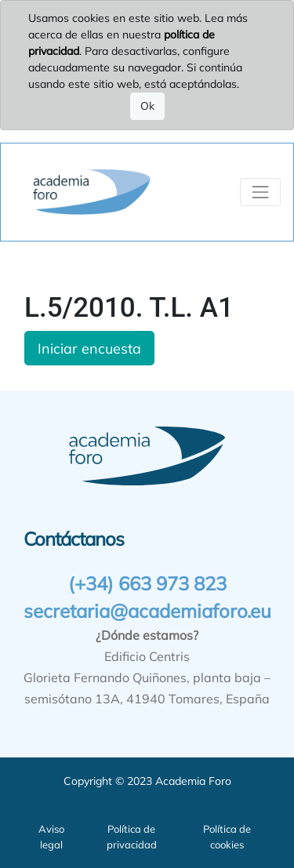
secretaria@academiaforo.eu (147, 611)
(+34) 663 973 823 (147, 583)
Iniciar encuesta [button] (89, 348)
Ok (147, 106)
